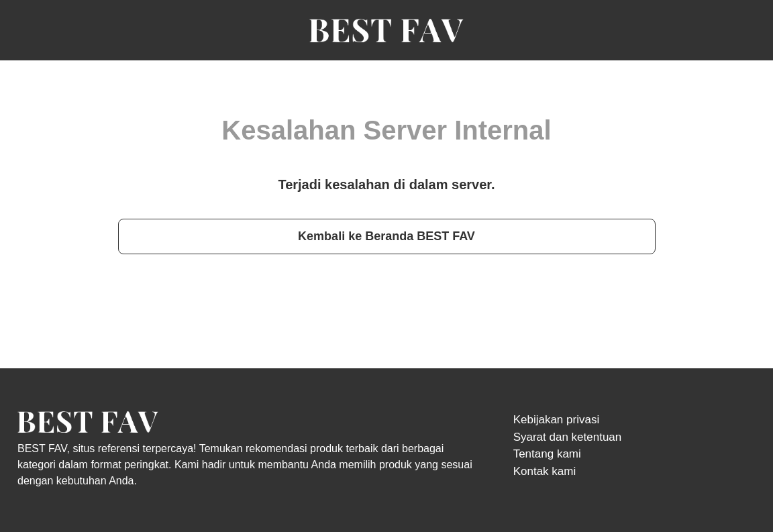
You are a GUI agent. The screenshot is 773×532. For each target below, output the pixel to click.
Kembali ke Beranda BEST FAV (386, 236)
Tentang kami (547, 454)
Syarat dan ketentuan (568, 437)
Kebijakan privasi (557, 420)
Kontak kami (545, 471)
